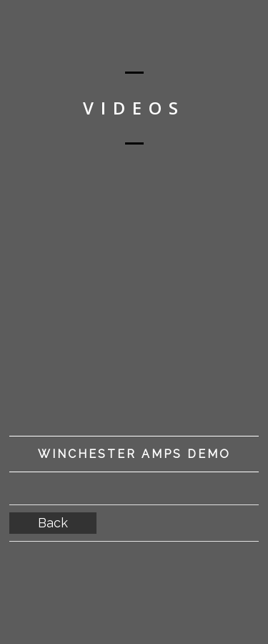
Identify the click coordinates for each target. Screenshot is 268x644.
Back (53, 523)
